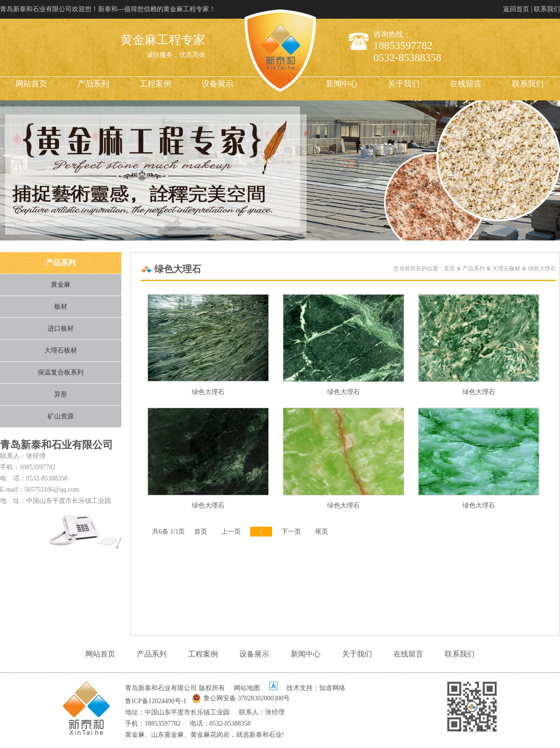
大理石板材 (61, 350)
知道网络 (332, 688)
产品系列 (93, 84)
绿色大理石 (542, 268)
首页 (449, 268)
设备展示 (217, 84)
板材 (61, 307)
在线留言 (466, 84)
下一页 (291, 532)
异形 (61, 394)
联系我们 (547, 9)
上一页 (231, 532)
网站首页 (31, 84)
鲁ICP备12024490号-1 (156, 701)
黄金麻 (61, 285)
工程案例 (155, 84)
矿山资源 (61, 416)
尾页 (322, 532)
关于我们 (404, 84)
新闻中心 (342, 84)
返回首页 (516, 9)
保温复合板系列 (61, 372)
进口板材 (61, 328)
